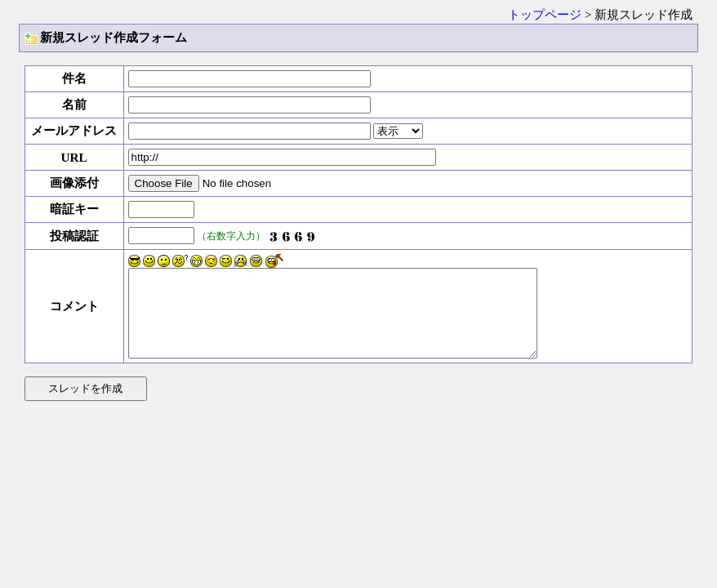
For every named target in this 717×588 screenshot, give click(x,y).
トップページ (545, 14)
